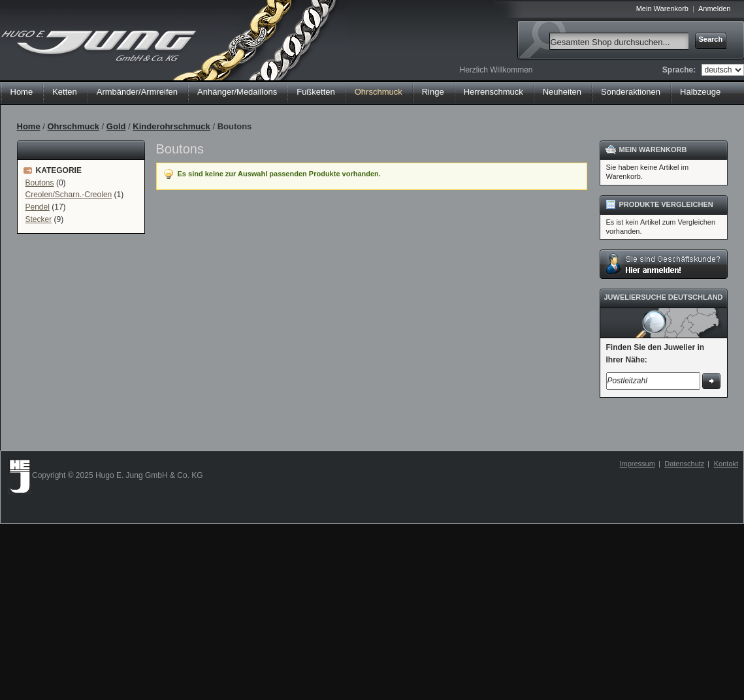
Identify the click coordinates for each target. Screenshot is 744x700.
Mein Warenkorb (662, 8)
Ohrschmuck (73, 126)
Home (22, 92)
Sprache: (679, 70)
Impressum (637, 464)
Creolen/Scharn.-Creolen (69, 195)
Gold (116, 126)
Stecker (39, 219)
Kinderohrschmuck (171, 126)
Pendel (38, 207)
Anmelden (715, 8)
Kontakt (726, 464)
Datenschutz (684, 464)
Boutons (40, 183)
